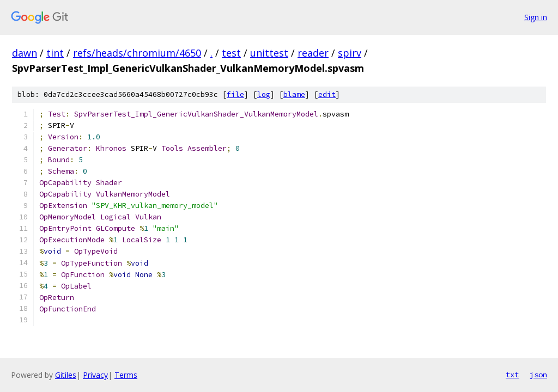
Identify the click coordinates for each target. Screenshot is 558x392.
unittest (269, 53)
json (538, 375)
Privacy (95, 375)
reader (313, 53)
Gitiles (66, 375)
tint (55, 53)
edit (327, 94)
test (231, 53)
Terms (126, 375)
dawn (25, 53)
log (264, 94)
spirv (350, 53)
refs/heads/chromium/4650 (137, 53)
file (235, 94)
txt (512, 375)
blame (294, 94)
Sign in (536, 17)
